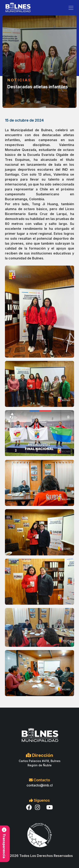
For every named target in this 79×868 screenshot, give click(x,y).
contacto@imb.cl (40, 785)
